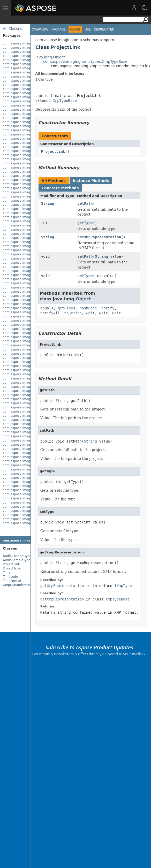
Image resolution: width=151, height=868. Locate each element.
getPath (85, 203)
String (48, 203)
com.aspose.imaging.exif (22, 81)
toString (73, 313)
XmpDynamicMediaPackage (24, 585)
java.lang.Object (50, 57)
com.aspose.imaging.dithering (26, 72)
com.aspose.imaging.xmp (23, 449)
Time (7, 573)
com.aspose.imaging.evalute (25, 77)
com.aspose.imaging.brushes (25, 56)
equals (47, 308)
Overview (40, 29)
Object (83, 299)
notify (108, 308)
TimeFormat (12, 581)
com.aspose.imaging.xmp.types (28, 482)
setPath (85, 256)
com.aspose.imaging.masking (26, 407)
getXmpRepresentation (99, 237)
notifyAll (50, 313)
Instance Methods (91, 181)
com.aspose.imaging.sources (25, 445)
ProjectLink (11, 564)
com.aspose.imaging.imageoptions (30, 399)
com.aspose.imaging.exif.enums (28, 85)
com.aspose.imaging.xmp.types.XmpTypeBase (85, 62)
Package (59, 29)
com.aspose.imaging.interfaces (27, 403)
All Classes (13, 29)
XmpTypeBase (65, 101)
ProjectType (12, 568)
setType (85, 276)
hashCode (88, 308)
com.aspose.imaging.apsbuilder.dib (30, 48)
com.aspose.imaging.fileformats (28, 93)
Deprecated (104, 29)
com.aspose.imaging (19, 43)
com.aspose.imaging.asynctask (27, 52)
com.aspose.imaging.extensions (28, 89)
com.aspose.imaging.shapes (25, 436)
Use (88, 29)
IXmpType (44, 79)
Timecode (10, 577)
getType (85, 223)
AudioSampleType (17, 560)
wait (90, 313)
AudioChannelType (17, 556)
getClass (66, 308)
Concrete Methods (60, 188)
